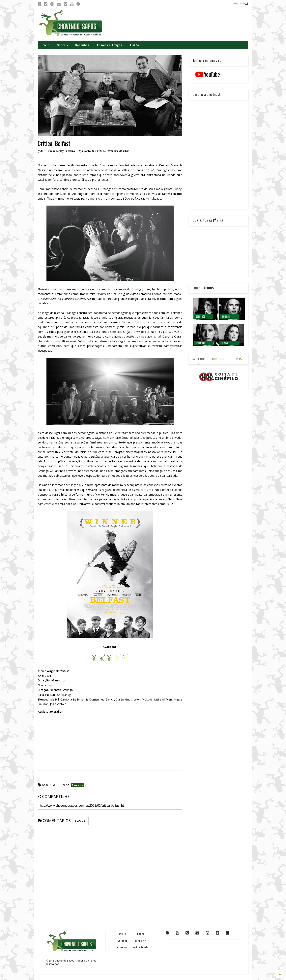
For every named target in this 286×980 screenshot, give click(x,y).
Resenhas (82, 45)
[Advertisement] (176, 24)
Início (45, 45)
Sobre (63, 45)
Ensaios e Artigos (110, 45)
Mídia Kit (141, 941)
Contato (122, 947)
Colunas (122, 941)
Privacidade (141, 947)
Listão (135, 45)
